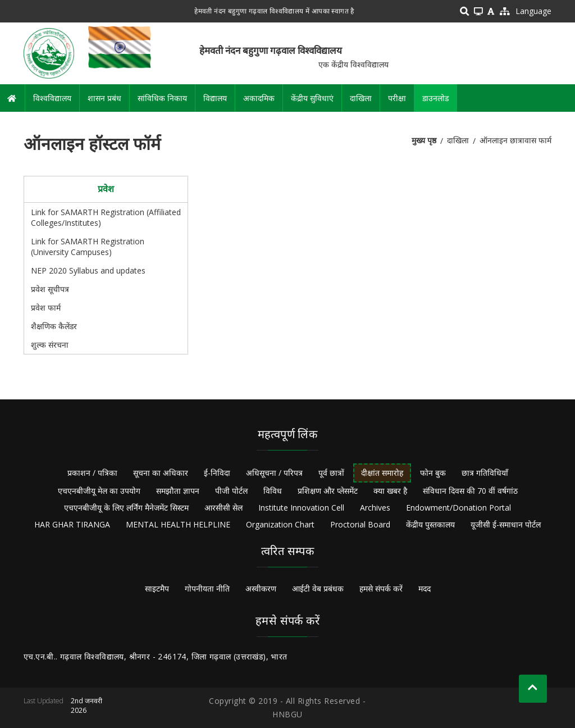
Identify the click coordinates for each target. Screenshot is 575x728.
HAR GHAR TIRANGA (72, 524)
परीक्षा (397, 98)
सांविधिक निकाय (162, 98)
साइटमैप (157, 588)
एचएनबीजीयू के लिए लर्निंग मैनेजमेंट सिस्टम (126, 508)
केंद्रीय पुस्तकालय (430, 524)
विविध (273, 491)
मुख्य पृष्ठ (424, 140)
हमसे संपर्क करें (381, 588)
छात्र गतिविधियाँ (485, 473)
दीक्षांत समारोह (382, 473)
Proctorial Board (360, 524)
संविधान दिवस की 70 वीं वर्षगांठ (470, 491)
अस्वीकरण (261, 588)
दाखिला (361, 98)
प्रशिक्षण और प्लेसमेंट (328, 491)
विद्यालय (215, 98)
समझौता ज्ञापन (178, 491)
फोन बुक (433, 473)
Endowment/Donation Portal (458, 508)
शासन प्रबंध (104, 98)
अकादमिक (259, 98)
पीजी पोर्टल (231, 491)
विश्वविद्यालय (52, 98)
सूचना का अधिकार (161, 473)
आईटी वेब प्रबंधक (318, 588)
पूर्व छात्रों (331, 473)
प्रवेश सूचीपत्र (50, 289)
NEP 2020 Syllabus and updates (88, 270)
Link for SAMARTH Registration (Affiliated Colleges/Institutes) (106, 217)
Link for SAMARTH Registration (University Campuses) (88, 247)
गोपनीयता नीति (207, 588)
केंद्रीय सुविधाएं (312, 98)
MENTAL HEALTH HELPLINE (178, 524)
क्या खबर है (390, 491)
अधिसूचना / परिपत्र (274, 473)
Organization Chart (280, 524)
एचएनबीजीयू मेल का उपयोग (99, 491)
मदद (425, 588)
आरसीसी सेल (223, 508)
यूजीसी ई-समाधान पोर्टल (506, 524)
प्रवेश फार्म (46, 308)
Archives (375, 508)
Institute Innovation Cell (301, 508)
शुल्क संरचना (50, 345)
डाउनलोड (435, 98)
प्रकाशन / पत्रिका (92, 473)
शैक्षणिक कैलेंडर (54, 326)
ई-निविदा (217, 473)
